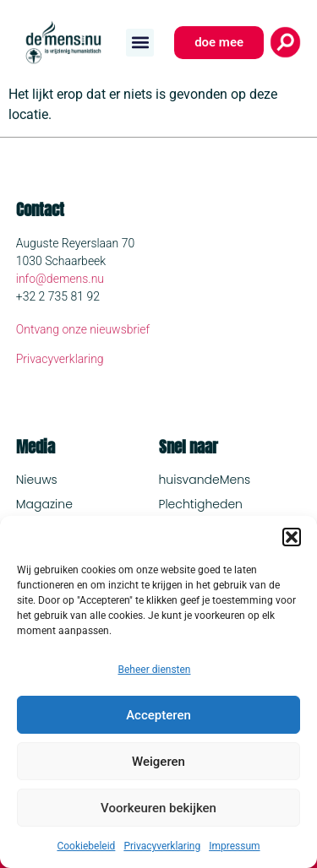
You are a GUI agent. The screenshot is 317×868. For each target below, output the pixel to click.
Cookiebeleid (86, 846)
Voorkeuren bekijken (158, 808)
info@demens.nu (60, 279)
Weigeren (158, 762)
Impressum (234, 846)
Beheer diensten (154, 670)
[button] (292, 537)
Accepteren (158, 715)
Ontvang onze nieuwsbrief (83, 329)
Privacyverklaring (162, 846)
